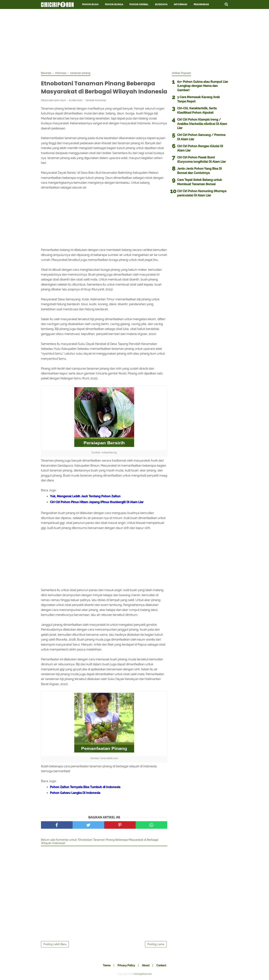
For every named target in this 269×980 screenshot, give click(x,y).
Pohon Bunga (114, 4)
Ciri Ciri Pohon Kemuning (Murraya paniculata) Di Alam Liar (202, 193)
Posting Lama (156, 944)
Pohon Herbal (139, 4)
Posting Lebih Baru (55, 944)
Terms (107, 965)
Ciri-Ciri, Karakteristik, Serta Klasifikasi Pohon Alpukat (197, 110)
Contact (161, 965)
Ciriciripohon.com (143, 974)
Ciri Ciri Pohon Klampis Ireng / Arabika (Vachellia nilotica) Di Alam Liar (202, 124)
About (146, 965)
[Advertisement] (134, 39)
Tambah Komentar (96, 100)
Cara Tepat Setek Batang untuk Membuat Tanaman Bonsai (200, 182)
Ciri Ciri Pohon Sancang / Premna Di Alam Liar (201, 137)
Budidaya (161, 4)
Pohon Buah (90, 4)
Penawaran (201, 4)
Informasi (180, 4)
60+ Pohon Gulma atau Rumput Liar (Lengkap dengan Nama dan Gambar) (203, 86)
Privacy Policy (126, 965)
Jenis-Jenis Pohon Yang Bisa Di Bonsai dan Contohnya (199, 171)
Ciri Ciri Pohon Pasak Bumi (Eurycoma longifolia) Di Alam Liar (201, 159)
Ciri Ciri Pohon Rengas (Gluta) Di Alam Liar (200, 148)
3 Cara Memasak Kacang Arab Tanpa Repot (198, 99)
